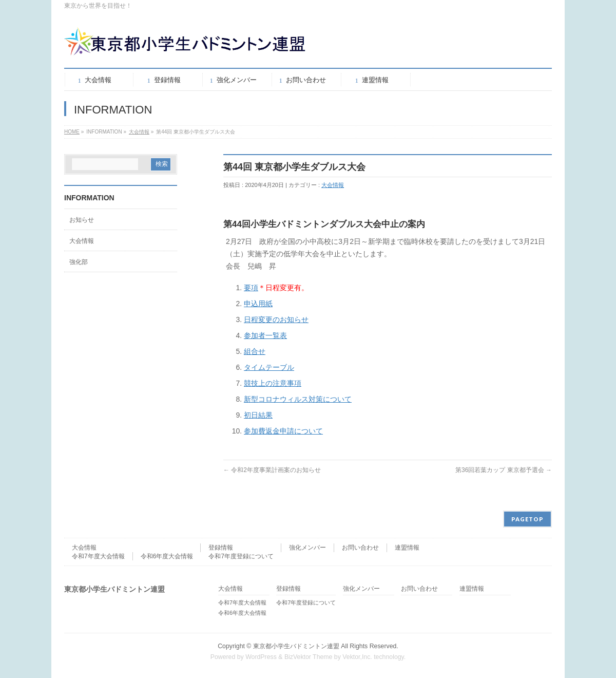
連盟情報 (407, 548)
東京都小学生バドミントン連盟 (296, 646)
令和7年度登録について (241, 556)
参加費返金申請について (283, 431)
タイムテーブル (269, 367)
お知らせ (82, 220)
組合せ (255, 351)
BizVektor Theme (309, 657)
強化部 (79, 262)
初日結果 (258, 415)
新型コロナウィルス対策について (298, 399)
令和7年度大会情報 (98, 556)
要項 (251, 288)
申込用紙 (258, 304)
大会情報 (139, 132)
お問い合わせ (360, 548)
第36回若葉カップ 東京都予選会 (504, 470)
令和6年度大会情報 (167, 556)
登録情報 (221, 548)
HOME (72, 132)
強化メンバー (307, 548)
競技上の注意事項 (273, 383)
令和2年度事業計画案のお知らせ (272, 470)
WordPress (261, 657)
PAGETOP (527, 519)
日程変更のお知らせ (276, 319)
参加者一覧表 (265, 335)
